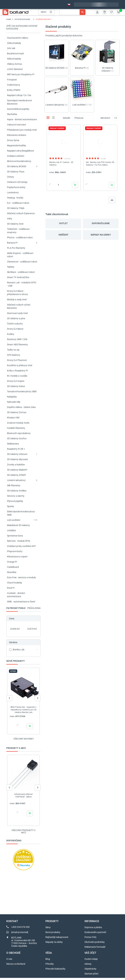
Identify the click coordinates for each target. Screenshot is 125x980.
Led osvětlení (14, 520)
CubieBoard (13, 567)
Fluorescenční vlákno (18, 38)
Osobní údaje (91, 961)
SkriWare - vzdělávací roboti (21, 272)
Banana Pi (12, 243)
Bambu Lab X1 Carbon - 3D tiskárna (61, 164)
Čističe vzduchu (15, 324)
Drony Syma (13, 140)
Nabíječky (12, 397)
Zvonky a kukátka (16, 465)
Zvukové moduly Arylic (18, 423)
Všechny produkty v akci (23, 834)
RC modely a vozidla (17, 376)
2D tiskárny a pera (16, 318)
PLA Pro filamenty (16, 248)
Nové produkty (53, 934)
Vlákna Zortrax (14, 64)
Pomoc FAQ (90, 939)
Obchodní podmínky (95, 944)
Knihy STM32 (14, 90)
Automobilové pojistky (18, 109)
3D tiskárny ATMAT (17, 475)
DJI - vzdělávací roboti (18, 203)
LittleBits (11, 530)
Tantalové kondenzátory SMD (22, 391)
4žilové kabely (14, 59)
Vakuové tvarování (16, 125)
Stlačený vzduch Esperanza (21, 213)
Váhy (10, 219)
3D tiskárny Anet (15, 224)
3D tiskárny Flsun (16, 172)
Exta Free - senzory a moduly (21, 577)
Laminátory (13, 192)
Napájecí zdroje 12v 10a (19, 95)
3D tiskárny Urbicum (17, 454)
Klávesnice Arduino (17, 135)
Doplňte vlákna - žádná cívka (21, 407)
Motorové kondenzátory (19, 161)
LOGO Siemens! (15, 69)
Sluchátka (12, 114)
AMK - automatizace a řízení (21, 602)
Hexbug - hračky (15, 198)
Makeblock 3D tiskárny (18, 525)
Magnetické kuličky (17, 145)
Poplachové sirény (16, 187)
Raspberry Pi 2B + (16, 449)
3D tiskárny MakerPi (17, 470)
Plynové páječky (15, 501)
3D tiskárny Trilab (16, 208)
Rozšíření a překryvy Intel (20, 365)
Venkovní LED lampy (17, 182)
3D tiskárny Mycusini (17, 459)
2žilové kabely (14, 43)
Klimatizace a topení (17, 557)
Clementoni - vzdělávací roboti (22, 262)
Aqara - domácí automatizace (22, 119)
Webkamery (13, 444)
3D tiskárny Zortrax (17, 412)
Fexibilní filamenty (16, 428)
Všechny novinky (24, 739)
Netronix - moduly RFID (19, 541)
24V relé (11, 48)
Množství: (105, 118)
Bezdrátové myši (15, 54)
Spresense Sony (15, 536)
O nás (9, 961)
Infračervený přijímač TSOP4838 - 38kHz (24, 796)
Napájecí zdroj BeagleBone (20, 151)
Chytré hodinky (15, 583)
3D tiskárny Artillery (17, 491)
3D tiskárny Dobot (16, 386)
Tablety (11, 267)
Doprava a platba (93, 929)
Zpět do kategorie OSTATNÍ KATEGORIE (22, 27)
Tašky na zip (13, 350)
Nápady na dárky (101, 235)
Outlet (63, 223)
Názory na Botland (16, 966)
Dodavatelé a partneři (95, 934)
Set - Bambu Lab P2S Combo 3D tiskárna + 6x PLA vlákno (100, 164)
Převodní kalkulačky (55, 971)
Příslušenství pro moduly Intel (22, 130)
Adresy (88, 966)
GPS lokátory (14, 355)
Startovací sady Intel (17, 313)
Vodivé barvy (14, 85)
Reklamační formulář (95, 949)
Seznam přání (91, 976)
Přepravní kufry (15, 551)
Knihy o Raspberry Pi (17, 371)
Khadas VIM (13, 418)
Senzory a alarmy (16, 496)
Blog (48, 961)
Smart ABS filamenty (17, 345)
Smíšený (63, 235)
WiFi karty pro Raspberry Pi (21, 74)
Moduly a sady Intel (17, 299)
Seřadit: (67, 118)
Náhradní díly (14, 402)
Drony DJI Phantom (17, 360)
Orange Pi (12, 562)
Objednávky (90, 971)
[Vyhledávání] (72, 12)
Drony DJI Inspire (16, 381)
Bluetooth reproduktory (19, 433)
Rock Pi (11, 588)
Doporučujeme (101, 223)
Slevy (48, 929)
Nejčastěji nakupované (57, 939)
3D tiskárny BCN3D (17, 166)
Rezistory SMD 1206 (17, 339)
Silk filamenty (14, 485)
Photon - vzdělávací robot (20, 237)
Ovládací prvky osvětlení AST (21, 546)
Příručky (50, 966)
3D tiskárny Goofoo (17, 438)
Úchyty (10, 177)
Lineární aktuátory (16, 480)
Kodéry (11, 334)
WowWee (12, 572)
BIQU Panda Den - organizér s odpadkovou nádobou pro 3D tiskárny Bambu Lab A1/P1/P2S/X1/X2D (24, 710)
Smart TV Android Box (18, 277)
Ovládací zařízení (16, 156)
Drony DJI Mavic (15, 329)
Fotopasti (12, 80)
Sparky (10, 506)
